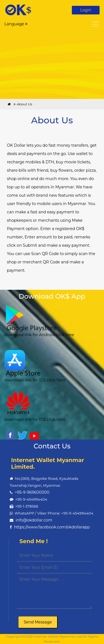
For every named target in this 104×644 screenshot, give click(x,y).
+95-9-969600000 (32, 492)
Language (16, 24)
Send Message (38, 622)
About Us (25, 104)
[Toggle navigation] (95, 24)
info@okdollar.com (34, 520)
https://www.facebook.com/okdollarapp (52, 527)
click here (64, 335)
